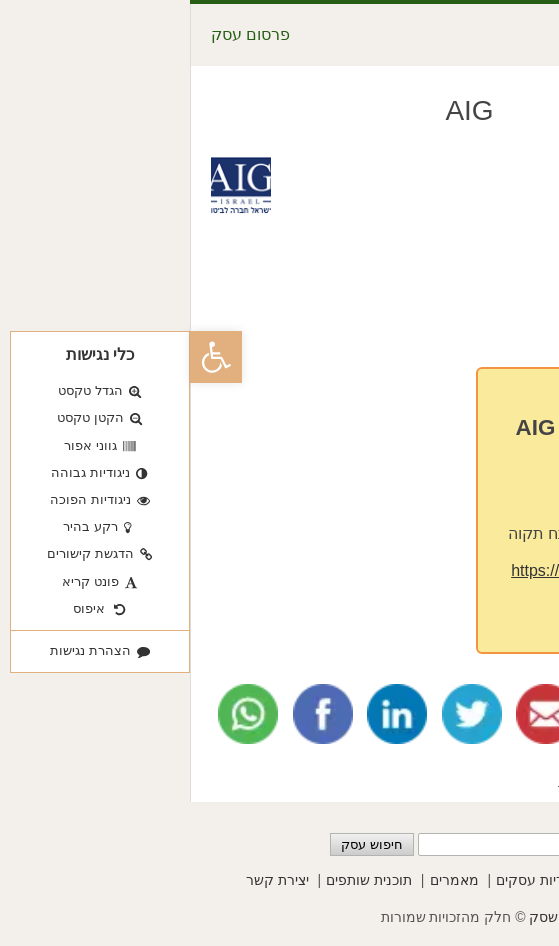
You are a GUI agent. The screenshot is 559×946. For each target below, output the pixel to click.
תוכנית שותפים (179, 880)
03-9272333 (417, 496)
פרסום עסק (60, 34)
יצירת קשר (87, 880)
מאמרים (264, 880)
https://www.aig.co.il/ (393, 570)
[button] (26, 357)
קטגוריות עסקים (354, 880)
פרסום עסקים (461, 880)
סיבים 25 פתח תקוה (386, 533)
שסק (353, 917)
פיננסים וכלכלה (419, 779)
